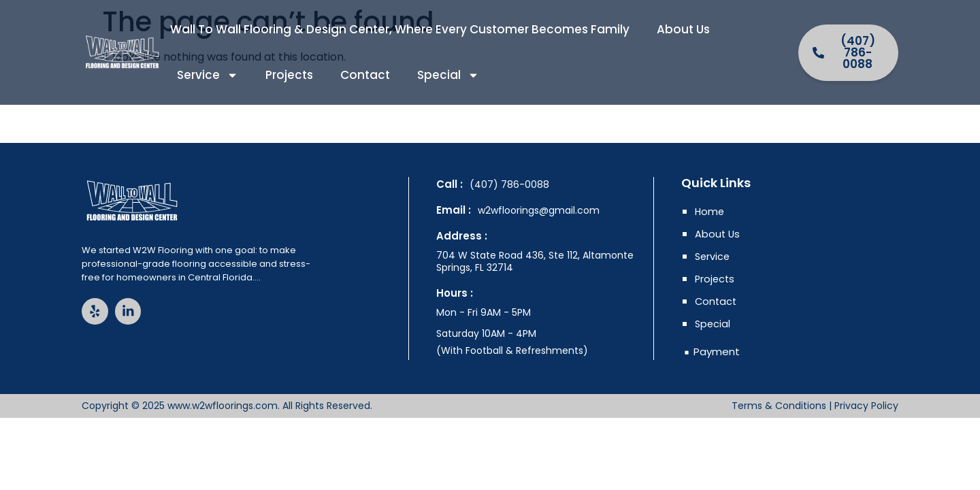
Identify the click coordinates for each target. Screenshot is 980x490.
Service (208, 75)
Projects (289, 75)
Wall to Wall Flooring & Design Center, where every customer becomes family (400, 29)
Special (448, 75)
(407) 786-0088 (509, 184)
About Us (683, 29)
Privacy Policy (866, 406)
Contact (365, 75)
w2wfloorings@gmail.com (539, 210)
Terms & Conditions (779, 406)
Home (710, 212)
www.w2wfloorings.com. (224, 406)
